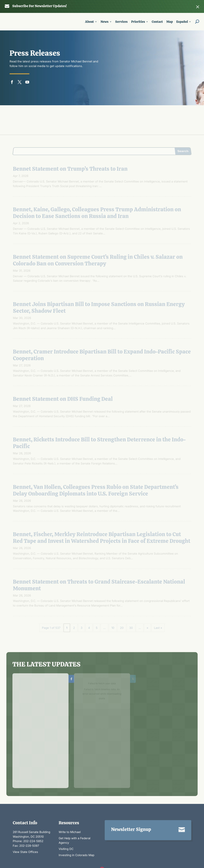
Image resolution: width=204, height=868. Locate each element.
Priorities (138, 22)
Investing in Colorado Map (76, 833)
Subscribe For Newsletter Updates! (40, 6)
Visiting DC (66, 827)
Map (170, 22)
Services (121, 22)
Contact (157, 22)
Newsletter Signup (131, 807)
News (105, 22)
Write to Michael (70, 809)
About (89, 22)
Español (182, 22)
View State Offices (25, 829)
